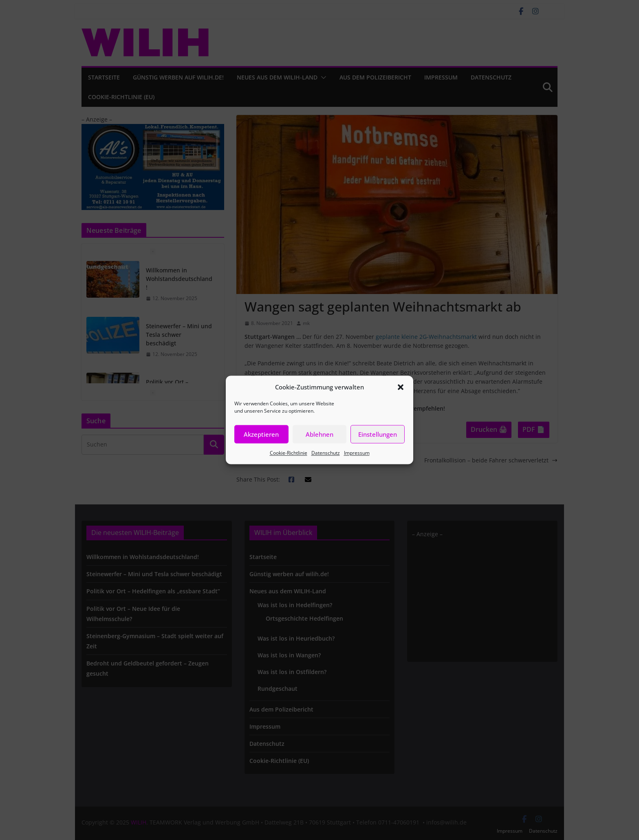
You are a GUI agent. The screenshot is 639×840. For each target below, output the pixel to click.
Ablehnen (319, 434)
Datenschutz (326, 453)
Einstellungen (378, 434)
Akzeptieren (261, 434)
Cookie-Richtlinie (289, 453)
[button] (401, 387)
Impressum (357, 453)
